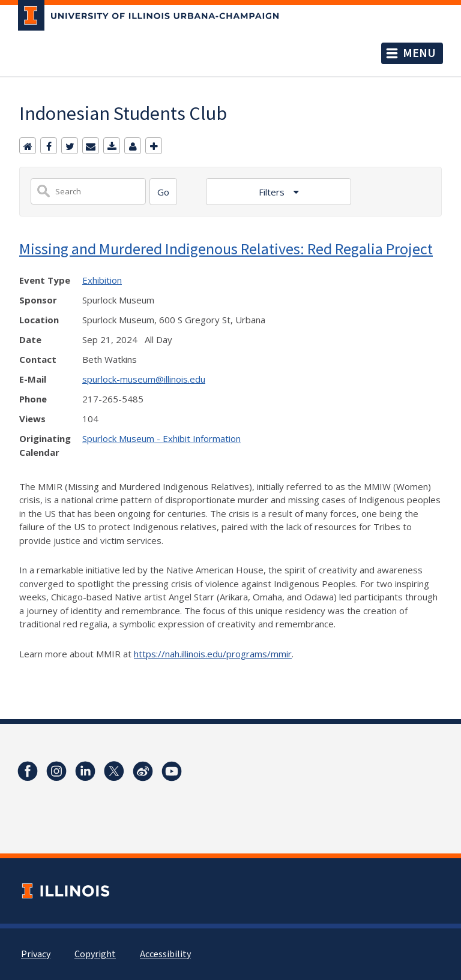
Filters (273, 192)
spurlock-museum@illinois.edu (144, 379)
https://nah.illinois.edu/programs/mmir (213, 654)
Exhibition (102, 280)
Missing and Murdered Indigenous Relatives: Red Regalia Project (226, 249)
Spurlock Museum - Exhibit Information (161, 438)
